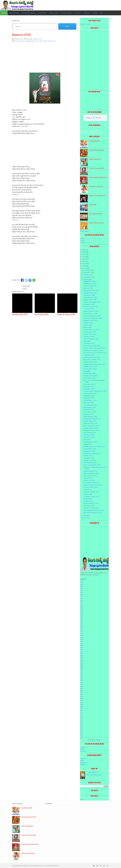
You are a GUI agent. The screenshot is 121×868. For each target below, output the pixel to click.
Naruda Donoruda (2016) (91, 508)
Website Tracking (85, 24)
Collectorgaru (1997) (90, 332)
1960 (82, 610)
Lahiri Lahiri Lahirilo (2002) (92, 453)
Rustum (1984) (88, 325)
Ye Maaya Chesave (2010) (91, 496)
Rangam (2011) (88, 456)
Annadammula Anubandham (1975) (94, 364)
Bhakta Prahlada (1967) (95, 159)
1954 (82, 598)
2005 (82, 698)
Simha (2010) (87, 489)
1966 (82, 622)
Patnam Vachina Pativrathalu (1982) (94, 348)
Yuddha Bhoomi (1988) (91, 314)
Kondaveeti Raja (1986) (91, 376)
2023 (84, 254)
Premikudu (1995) (89, 458)
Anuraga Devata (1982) (91, 428)
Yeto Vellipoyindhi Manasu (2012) (94, 510)
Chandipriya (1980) (89, 337)
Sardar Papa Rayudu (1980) (92, 357)
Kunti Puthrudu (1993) (90, 463)
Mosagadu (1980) (89, 304)
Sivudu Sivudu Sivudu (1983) (92, 346)
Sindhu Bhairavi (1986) (90, 416)
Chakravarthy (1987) (90, 284)
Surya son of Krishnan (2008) (97, 168)
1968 (82, 626)
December (87, 270)
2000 (82, 689)
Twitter (82, 240)
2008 (82, 704)
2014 (82, 716)
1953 (82, 596)
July (85, 515)
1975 (82, 640)
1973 (82, 636)
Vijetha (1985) (88, 327)
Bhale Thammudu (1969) (91, 426)
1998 (82, 685)
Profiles (87, 13)
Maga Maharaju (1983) (90, 297)
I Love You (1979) (89, 309)
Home (4, 13)
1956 (82, 602)
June (85, 518)
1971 (82, 632)
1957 (82, 604)
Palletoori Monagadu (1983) (92, 302)
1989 (82, 667)
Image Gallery (66, 13)
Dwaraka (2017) (88, 501)
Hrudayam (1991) (89, 398)
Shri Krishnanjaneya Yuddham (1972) (95, 353)
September (87, 277)
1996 (82, 681)
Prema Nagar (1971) (90, 433)
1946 (82, 583)
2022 (84, 257)
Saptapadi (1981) (89, 414)
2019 (84, 263)
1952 (82, 594)
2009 (82, 706)
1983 (82, 655)
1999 (82, 687)
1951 (82, 592)
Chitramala (54, 13)
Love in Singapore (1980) (91, 339)
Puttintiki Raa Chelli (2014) (96, 186)
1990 (82, 669)
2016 (82, 720)
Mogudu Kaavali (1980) (91, 320)
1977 (82, 644)
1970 (82, 630)
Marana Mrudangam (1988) (92, 316)
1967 (82, 624)
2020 (84, 261)
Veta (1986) (87, 371)
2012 (82, 712)
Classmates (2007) (89, 506)
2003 (82, 695)
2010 (82, 708)
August (86, 279)
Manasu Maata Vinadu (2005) (92, 485)
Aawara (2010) (88, 499)
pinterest (83, 764)
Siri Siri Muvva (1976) (90, 412)
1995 (82, 679)
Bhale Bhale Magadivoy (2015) (93, 512)
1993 (82, 675)
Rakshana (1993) (89, 386)
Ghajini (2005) (93, 205)
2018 (84, 266)
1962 (82, 614)
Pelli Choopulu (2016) (90, 460)
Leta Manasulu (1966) (90, 405)
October (86, 275)
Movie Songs (14, 13)
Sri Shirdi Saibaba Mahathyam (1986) (95, 391)
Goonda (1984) (88, 323)
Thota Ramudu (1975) (90, 393)
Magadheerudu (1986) (90, 293)
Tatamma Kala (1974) (90, 366)
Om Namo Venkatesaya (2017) (97, 150)
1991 (82, 671)
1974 (82, 638)
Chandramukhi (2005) (90, 449)
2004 (82, 697)
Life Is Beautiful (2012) (90, 476)
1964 (82, 618)
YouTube (83, 242)
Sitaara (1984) (88, 494)
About (95, 13)
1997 (82, 683)
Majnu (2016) (87, 444)
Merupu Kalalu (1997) (90, 400)
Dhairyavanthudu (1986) (91, 290)
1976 (82, 641)
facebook (83, 759)
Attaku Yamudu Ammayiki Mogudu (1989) (94, 381)
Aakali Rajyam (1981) (90, 407)
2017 (84, 268)
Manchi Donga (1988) (90, 286)
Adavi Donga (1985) (89, 378)
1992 (82, 673)
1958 (82, 606)
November (87, 272)
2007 (82, 702)
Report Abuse (84, 231)
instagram (83, 762)
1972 (82, 634)
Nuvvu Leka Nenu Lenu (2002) (96, 223)
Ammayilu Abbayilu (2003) (91, 492)
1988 (82, 665)
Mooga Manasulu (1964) (91, 430)
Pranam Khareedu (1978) (91, 330)
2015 (82, 718)
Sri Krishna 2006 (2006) (91, 487)
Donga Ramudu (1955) (90, 423)
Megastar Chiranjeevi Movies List (97, 195)
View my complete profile (94, 775)
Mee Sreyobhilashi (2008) (96, 214)
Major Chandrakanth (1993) (92, 465)
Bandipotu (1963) (89, 410)
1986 (82, 661)
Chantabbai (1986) (89, 343)
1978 (82, 645)
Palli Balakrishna (93, 772)
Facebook (83, 238)
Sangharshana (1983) (90, 300)
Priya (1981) (87, 341)
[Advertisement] (45, 59)
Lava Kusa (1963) (89, 437)
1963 (82, 616)
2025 (84, 250)
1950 (82, 590)
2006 (82, 700)
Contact (78, 13)
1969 (82, 628)
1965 (82, 620)
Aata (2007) (87, 440)
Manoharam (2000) (22, 35)
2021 (84, 259)
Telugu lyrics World (27, 866)
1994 (82, 677)
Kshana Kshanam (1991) (91, 503)
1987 (82, 663)
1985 (82, 659)
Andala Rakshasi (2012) (91, 442)
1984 (82, 657)
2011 (82, 710)
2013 (82, 714)
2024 (84, 252)
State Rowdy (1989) (89, 373)
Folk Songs (42, 13)
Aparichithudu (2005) (95, 141)
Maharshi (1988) (88, 403)
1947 (82, 585)
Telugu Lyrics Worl (93, 118)
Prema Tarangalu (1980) (91, 307)
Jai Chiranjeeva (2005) (90, 369)
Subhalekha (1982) (89, 396)
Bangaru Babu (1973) (90, 421)
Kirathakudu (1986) (89, 295)
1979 (82, 647)
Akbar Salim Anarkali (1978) (92, 360)
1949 (82, 588)
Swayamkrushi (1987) (90, 281)
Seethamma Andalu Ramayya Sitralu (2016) (95, 468)
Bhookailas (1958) (89, 389)
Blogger (98, 740)
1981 (82, 651)
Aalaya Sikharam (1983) (91, 311)
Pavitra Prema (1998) (90, 334)
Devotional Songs (29, 13)
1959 (82, 608)
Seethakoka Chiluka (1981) (92, 419)
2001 (82, 691)
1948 (82, 587)
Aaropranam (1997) (89, 451)
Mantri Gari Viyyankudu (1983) (93, 318)
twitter (82, 761)
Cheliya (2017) (88, 478)
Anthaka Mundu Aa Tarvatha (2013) (94, 446)
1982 (82, 653)
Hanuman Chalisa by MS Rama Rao (98, 177)
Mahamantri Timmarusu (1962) (93, 350)
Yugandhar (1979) (89, 355)
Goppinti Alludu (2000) (90, 362)
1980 (82, 649)
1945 (82, 581)
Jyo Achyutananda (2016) (91, 483)
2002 (82, 693)
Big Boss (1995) (88, 288)
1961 (82, 612)
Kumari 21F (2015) (89, 480)
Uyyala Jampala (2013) (90, 471)
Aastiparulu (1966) (89, 435)
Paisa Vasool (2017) (89, 384)
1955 (82, 600)
